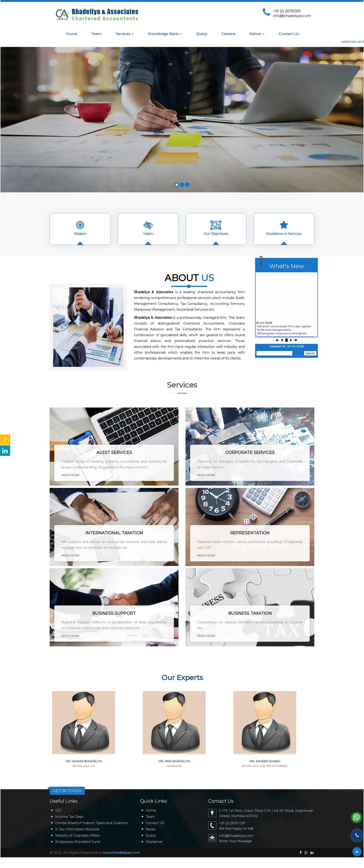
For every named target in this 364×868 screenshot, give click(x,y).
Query (202, 34)
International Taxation (114, 533)
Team (96, 34)
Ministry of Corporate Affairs (78, 835)
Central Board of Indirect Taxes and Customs (91, 823)
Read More (70, 475)
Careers (228, 34)
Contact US (155, 823)
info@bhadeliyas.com (292, 16)
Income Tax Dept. (70, 817)
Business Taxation (250, 613)
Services (125, 34)
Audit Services (114, 453)
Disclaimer (154, 842)
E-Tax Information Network (77, 829)
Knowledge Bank (165, 34)
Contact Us (289, 34)
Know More (201, 132)
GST (58, 810)
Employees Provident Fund (78, 842)
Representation (250, 533)
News (150, 829)
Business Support (114, 613)
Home (71, 34)
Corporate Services (250, 453)
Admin (257, 34)
